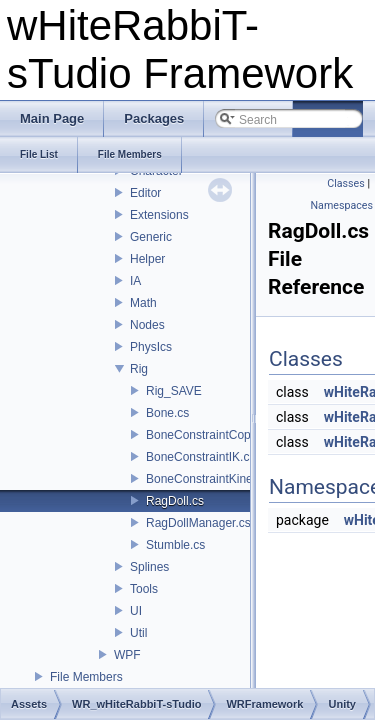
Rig (139, 369)
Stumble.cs (175, 545)
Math (143, 303)
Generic (151, 237)
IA (135, 281)
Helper (147, 259)
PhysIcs (151, 347)
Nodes (147, 325)
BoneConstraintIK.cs (200, 457)
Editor (145, 193)
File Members (86, 677)
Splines (149, 567)
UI (136, 611)
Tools (144, 589)
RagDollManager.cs (198, 523)
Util (138, 633)
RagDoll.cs (175, 501)
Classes (345, 183)
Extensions (159, 215)
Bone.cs (167, 413)
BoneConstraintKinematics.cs (224, 479)
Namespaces (342, 205)
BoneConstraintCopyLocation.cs (231, 435)
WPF (127, 655)
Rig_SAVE (174, 391)
